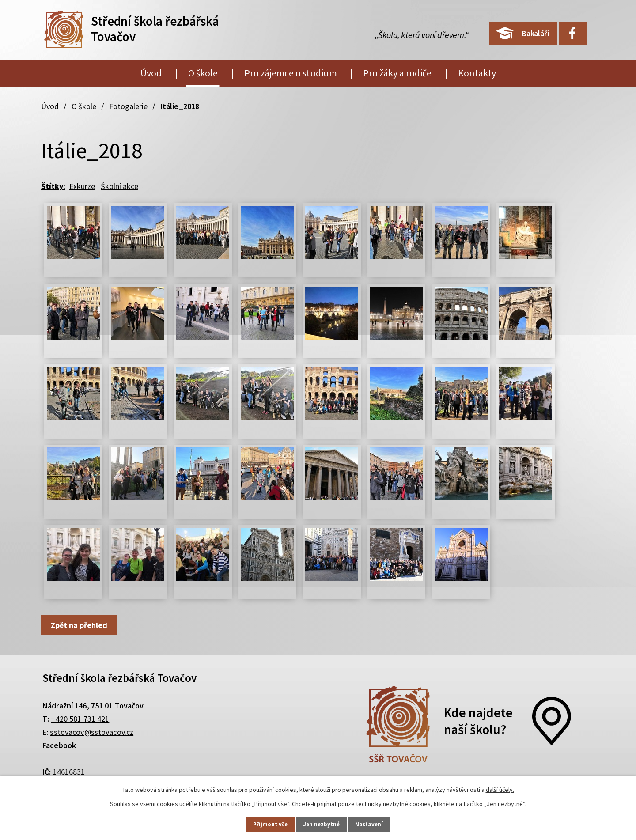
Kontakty (477, 73)
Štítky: (53, 186)
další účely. (500, 788)
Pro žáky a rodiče (397, 73)
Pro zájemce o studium (291, 73)
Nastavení (376, 824)
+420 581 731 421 (80, 719)
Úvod (151, 73)
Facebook (59, 745)
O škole (203, 73)
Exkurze (82, 186)
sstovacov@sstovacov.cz (92, 732)
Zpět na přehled (81, 625)
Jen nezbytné (322, 824)
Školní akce (119, 186)
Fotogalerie (128, 106)
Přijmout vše (264, 824)
